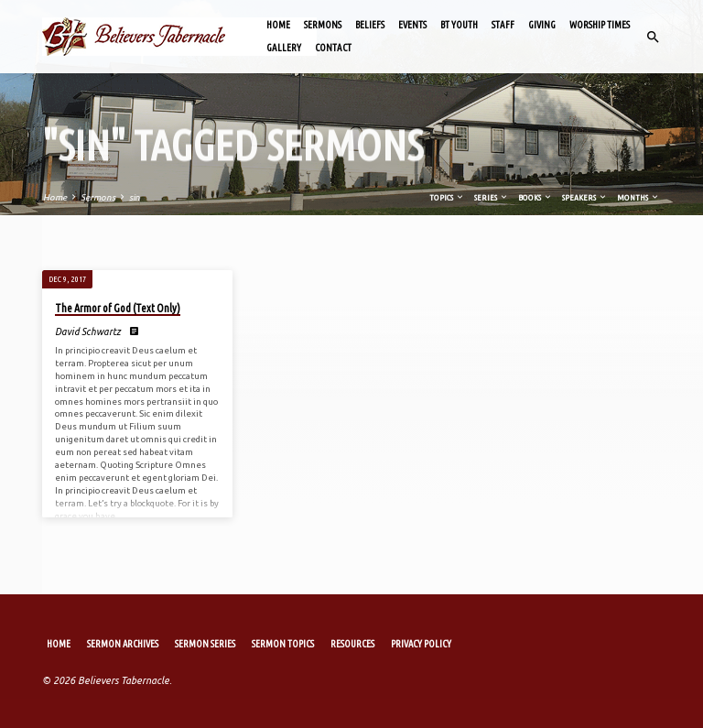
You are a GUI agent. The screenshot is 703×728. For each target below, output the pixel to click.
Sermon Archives (123, 644)
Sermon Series (205, 644)
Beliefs (370, 25)
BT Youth (459, 25)
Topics (447, 197)
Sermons (323, 25)
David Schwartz (88, 331)
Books (535, 197)
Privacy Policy (421, 644)
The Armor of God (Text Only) (118, 308)
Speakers (585, 197)
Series (492, 197)
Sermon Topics (283, 644)
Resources (352, 644)
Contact (333, 48)
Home (278, 25)
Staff (503, 25)
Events (412, 25)
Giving (542, 25)
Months (638, 197)
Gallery (284, 48)
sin (135, 197)
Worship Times (600, 25)
